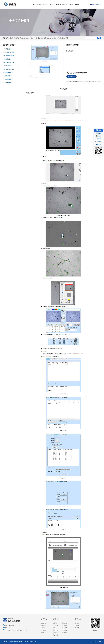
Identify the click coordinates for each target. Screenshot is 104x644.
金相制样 (28, 38)
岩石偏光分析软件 (9, 69)
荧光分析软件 (8, 59)
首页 (34, 4)
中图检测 (65, 633)
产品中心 (46, 4)
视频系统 (38, 38)
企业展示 (43, 630)
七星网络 (99, 642)
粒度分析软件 (8, 66)
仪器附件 (55, 38)
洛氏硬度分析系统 (9, 52)
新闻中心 (71, 4)
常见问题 (77, 628)
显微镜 (12, 38)
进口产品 (52, 4)
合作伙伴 (43, 625)
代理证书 (43, 633)
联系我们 (77, 4)
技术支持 (65, 4)
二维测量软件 (8, 83)
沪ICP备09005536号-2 (32, 642)
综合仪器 (43, 38)
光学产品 (22, 38)
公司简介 (44, 619)
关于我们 (39, 4)
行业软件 (49, 38)
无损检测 (60, 38)
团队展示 (43, 628)
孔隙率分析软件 (9, 79)
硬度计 (33, 38)
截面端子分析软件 (9, 62)
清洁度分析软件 (71, 51)
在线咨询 (71, 77)
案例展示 (58, 4)
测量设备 (17, 38)
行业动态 (77, 625)
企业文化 (43, 623)
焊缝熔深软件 (8, 76)
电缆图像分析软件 (9, 56)
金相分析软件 (8, 49)
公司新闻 (77, 623)
